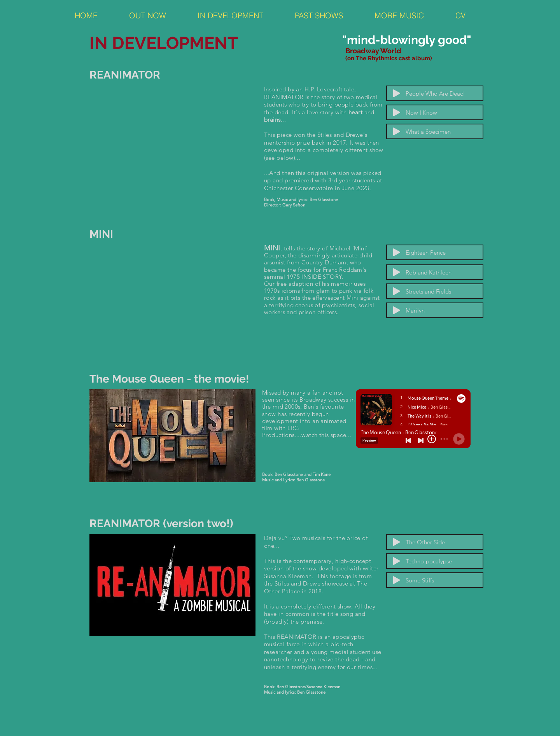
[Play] (397, 93)
